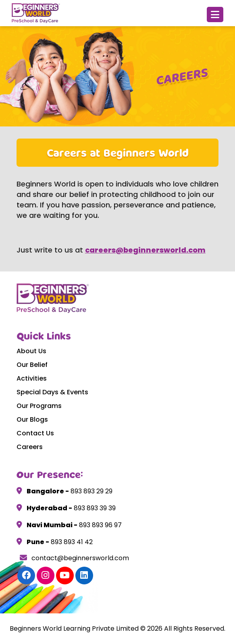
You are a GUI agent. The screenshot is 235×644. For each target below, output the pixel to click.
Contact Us (35, 433)
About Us (31, 351)
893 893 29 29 (91, 491)
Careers (30, 447)
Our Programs (39, 406)
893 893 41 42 (71, 542)
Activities (32, 378)
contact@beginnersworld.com (74, 558)
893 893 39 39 (94, 508)
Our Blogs (32, 419)
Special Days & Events (52, 392)
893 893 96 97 (100, 525)
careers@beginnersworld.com (145, 250)
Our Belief (32, 365)
